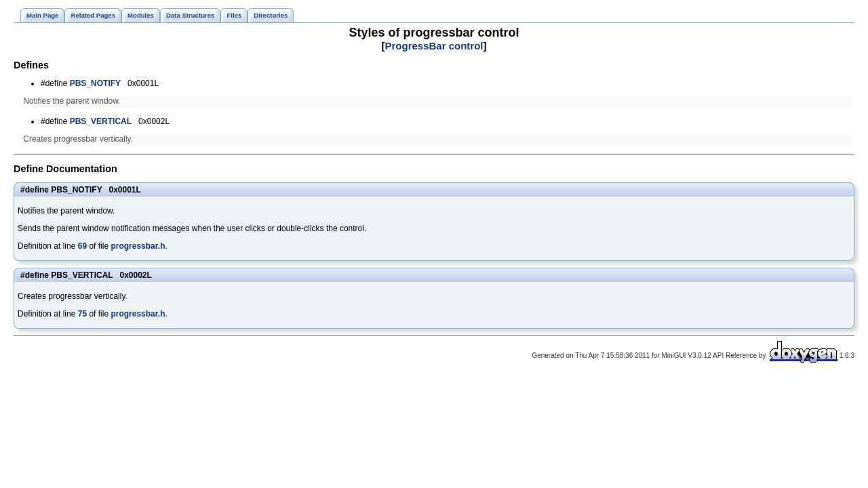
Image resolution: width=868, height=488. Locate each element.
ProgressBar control (434, 46)
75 (82, 314)
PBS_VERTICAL (101, 121)
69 (82, 246)
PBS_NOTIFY (95, 83)
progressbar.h (138, 246)
